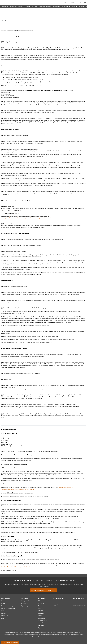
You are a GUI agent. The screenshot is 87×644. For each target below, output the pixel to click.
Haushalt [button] (34, 7)
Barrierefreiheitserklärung (8, 608)
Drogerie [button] (27, 7)
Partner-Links (5, 616)
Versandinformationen (9, 634)
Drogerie (41, 608)
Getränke (41, 606)
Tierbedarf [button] (81, 7)
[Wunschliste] (77, 2)
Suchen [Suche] (71, 2)
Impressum (4, 613)
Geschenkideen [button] (65, 7)
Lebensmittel (42, 603)
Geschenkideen (42, 621)
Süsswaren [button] (5, 7)
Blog (65, 2)
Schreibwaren (42, 618)
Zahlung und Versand (26, 601)
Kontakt (3, 603)
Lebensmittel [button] (13, 7)
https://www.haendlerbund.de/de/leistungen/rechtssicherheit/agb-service (18, 567)
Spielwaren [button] (41, 7)
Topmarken (41, 628)
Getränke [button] (20, 7)
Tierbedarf (41, 625)
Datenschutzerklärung (7, 606)
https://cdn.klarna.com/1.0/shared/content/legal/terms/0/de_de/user (20, 218)
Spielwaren (41, 613)
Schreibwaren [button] (56, 7)
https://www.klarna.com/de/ (45, 218)
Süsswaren (41, 601)
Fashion (40, 616)
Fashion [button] (48, 7)
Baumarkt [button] (74, 7)
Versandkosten (49, 634)
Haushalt (41, 611)
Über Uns (4, 601)
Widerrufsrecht (25, 603)
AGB (3, 611)
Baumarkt (41, 623)
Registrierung (24, 606)
